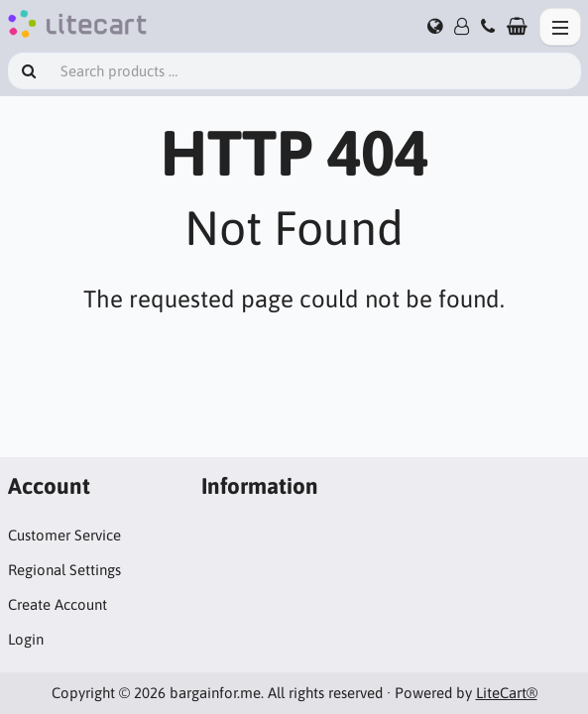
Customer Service (64, 535)
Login (26, 639)
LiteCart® (507, 693)
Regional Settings (64, 570)
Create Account (58, 604)
